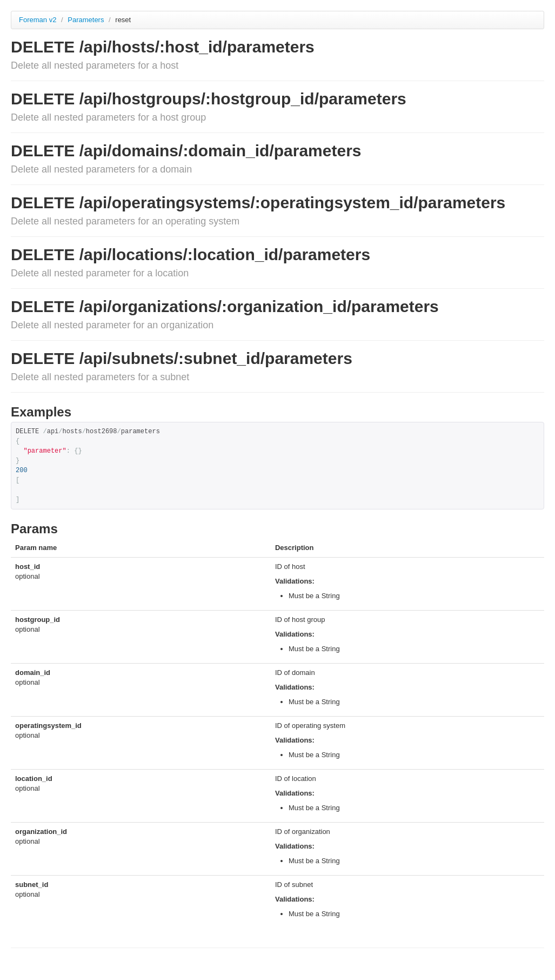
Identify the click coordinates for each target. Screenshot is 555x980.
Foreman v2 (38, 20)
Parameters (87, 20)
